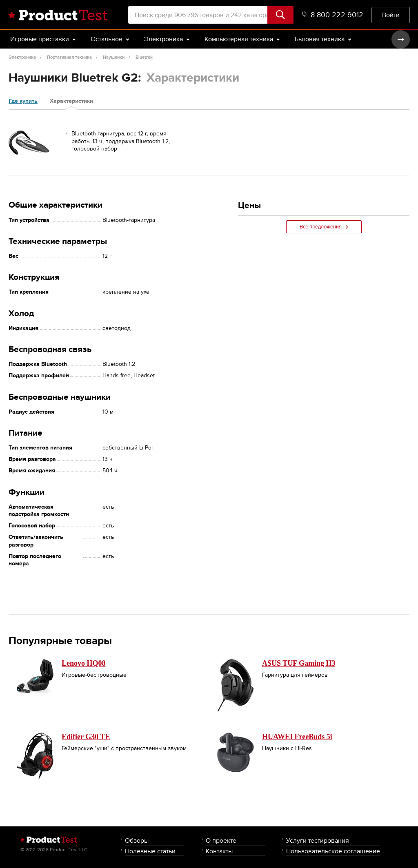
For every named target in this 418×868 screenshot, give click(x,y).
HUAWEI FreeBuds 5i (297, 737)
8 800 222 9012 (332, 15)
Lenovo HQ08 (84, 663)
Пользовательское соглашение (333, 851)
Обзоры (137, 840)
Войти (391, 15)
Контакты (219, 851)
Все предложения (324, 227)
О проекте (221, 840)
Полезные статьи (150, 851)
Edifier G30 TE (86, 737)
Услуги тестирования (318, 840)
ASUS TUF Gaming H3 (299, 663)
